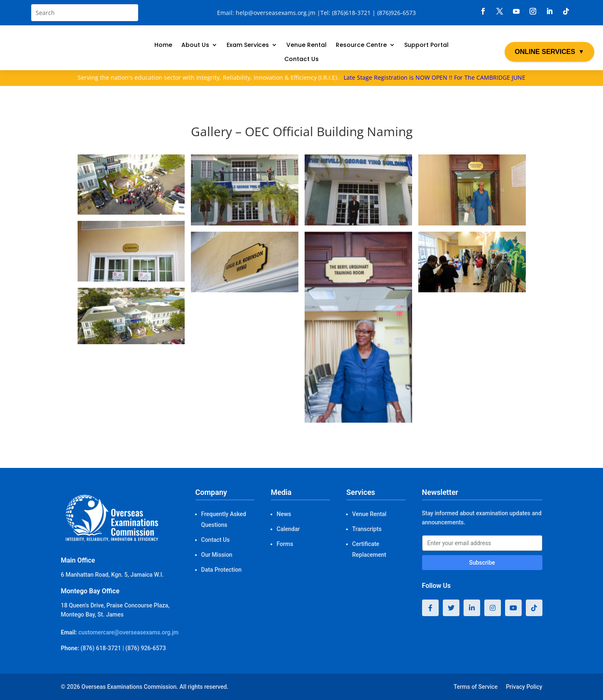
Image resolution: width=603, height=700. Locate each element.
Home (163, 45)
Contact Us (301, 60)
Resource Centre (361, 45)
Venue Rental (306, 45)
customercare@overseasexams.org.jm (128, 632)
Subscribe (482, 563)
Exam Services (248, 45)
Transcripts (367, 529)
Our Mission (217, 555)
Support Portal (426, 45)
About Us (195, 45)
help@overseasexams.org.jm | (278, 13)
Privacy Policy (524, 687)
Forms (285, 544)
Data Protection (221, 570)
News (284, 514)
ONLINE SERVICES (549, 52)
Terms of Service (476, 687)
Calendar (288, 529)
